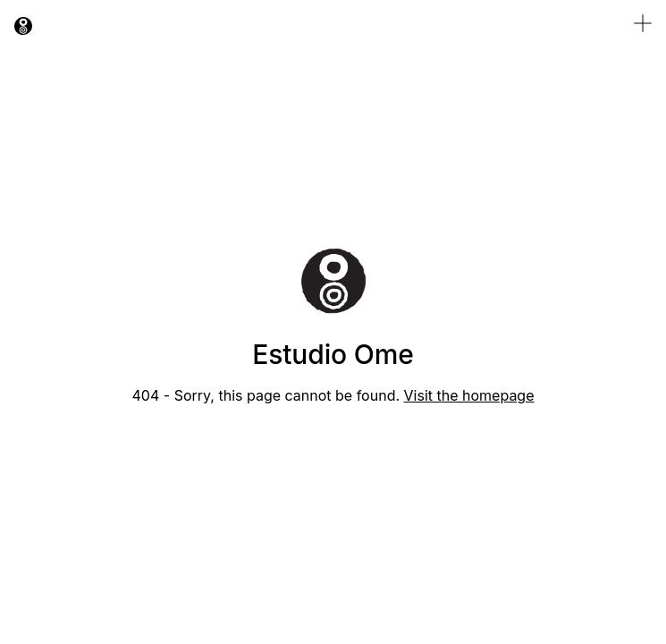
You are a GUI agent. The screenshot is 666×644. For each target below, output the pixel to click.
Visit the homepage (469, 395)
